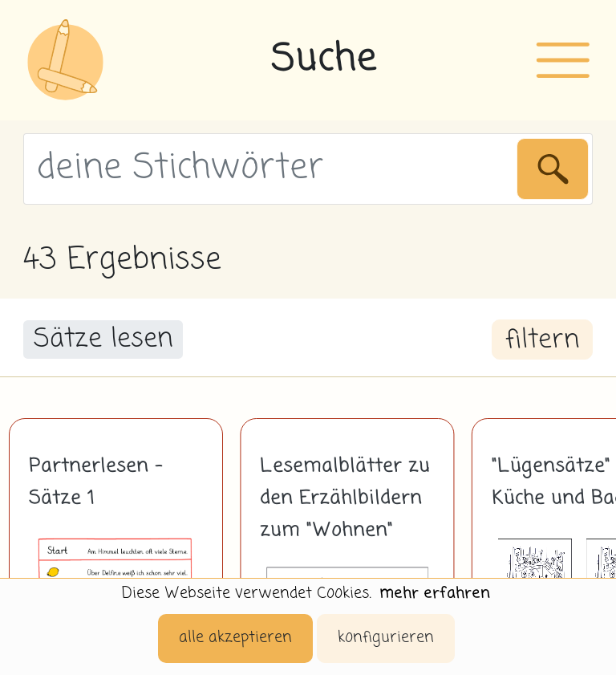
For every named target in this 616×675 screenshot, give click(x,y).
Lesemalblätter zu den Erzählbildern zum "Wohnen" (345, 498)
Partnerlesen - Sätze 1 (96, 482)
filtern (542, 340)
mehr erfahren (435, 594)
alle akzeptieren (235, 638)
